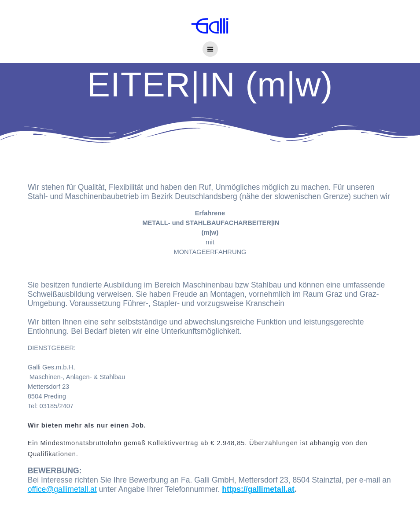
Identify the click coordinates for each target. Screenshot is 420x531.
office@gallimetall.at (62, 489)
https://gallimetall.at (258, 489)
